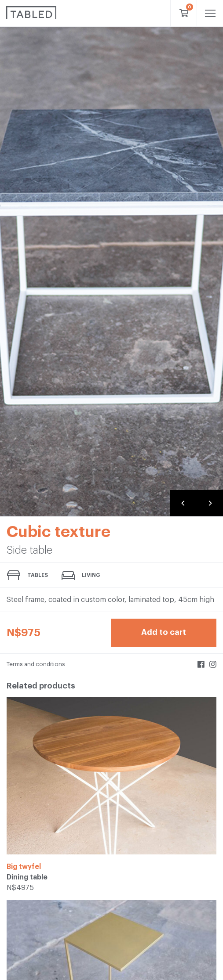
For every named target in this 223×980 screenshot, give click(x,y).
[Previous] (183, 503)
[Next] (210, 503)
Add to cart (164, 632)
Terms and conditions (36, 664)
